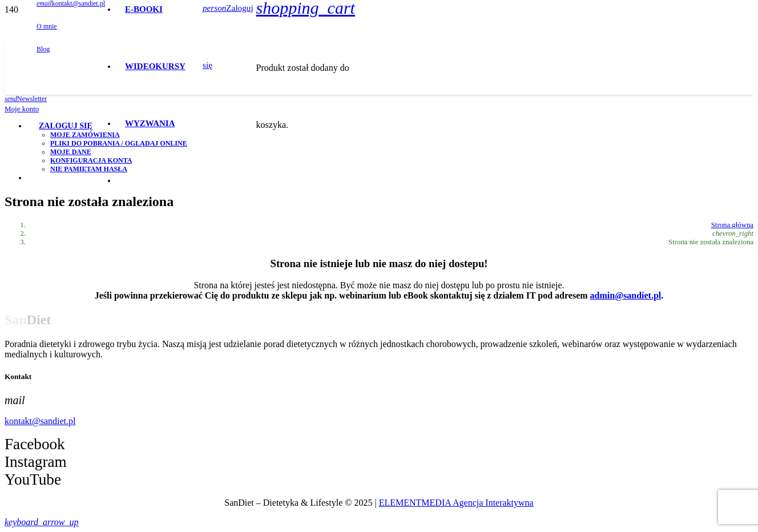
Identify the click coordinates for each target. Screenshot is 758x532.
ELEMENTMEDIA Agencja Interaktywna (456, 503)
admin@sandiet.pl (626, 295)
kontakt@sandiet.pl (40, 421)
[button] (41, 522)
